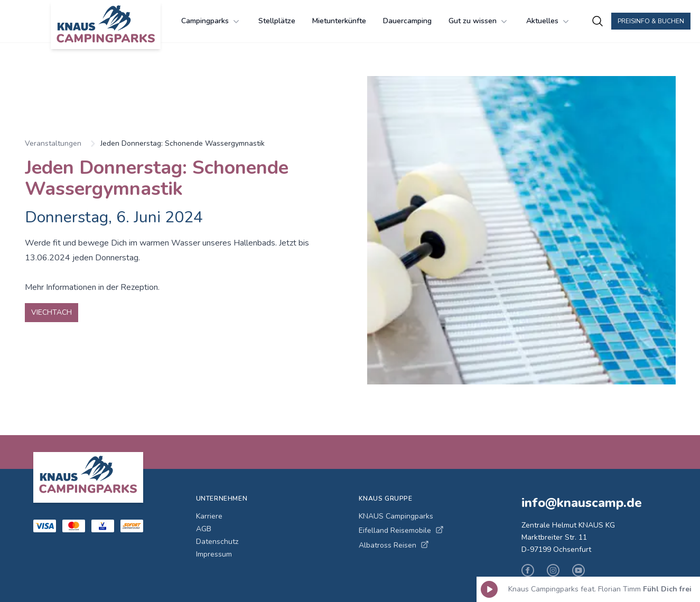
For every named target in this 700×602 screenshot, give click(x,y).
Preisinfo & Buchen (651, 21)
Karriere (209, 516)
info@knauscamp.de (582, 503)
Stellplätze (277, 21)
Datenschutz (217, 542)
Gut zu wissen (479, 21)
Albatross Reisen (394, 545)
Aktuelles (549, 21)
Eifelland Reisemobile (401, 530)
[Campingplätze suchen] (598, 21)
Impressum (214, 554)
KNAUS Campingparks (396, 516)
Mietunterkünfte (339, 21)
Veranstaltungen (53, 143)
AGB (204, 529)
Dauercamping (407, 21)
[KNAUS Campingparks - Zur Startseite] (106, 25)
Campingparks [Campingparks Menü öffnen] (211, 21)
